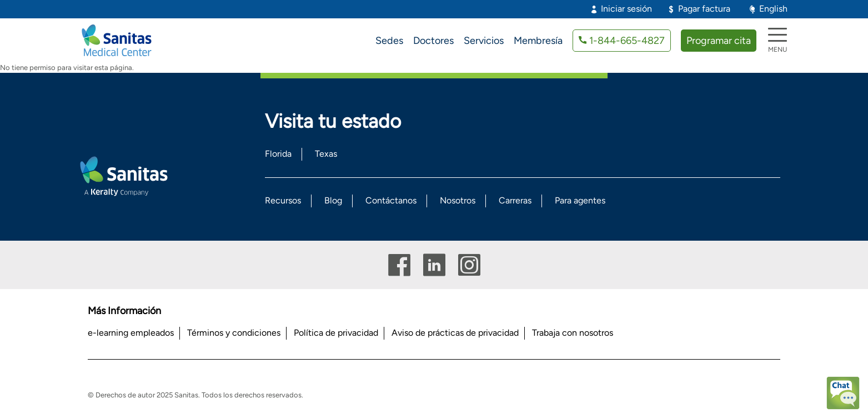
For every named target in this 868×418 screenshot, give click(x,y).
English (773, 9)
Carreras (515, 200)
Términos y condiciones (234, 333)
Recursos (283, 200)
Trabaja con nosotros (573, 333)
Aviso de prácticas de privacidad (455, 333)
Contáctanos (391, 200)
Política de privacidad (336, 333)
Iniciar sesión (626, 9)
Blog (333, 200)
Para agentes (580, 200)
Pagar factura (704, 9)
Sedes (389, 41)
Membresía (538, 41)
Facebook (399, 265)
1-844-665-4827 (627, 41)
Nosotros (458, 200)
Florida (278, 154)
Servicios (484, 41)
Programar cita (719, 41)
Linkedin (434, 265)
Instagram (469, 265)
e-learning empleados (131, 333)
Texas (326, 154)
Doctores (433, 41)
